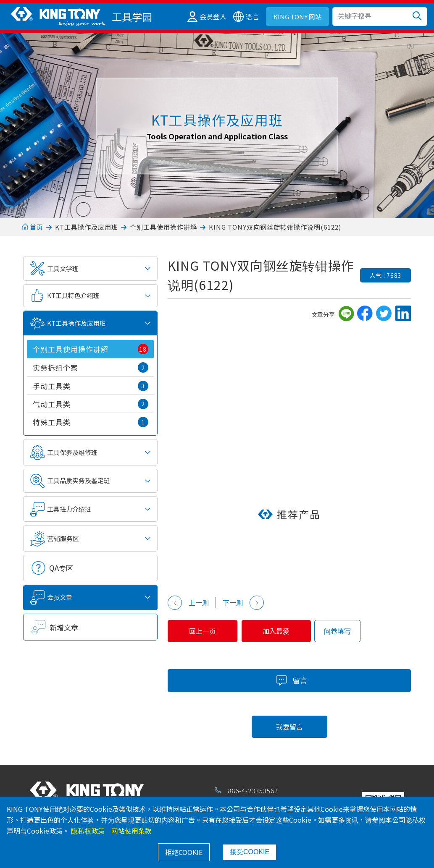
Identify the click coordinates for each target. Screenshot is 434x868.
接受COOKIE (250, 852)
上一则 (188, 603)
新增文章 (64, 627)
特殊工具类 (91, 422)
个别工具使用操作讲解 (163, 227)
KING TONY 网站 (297, 17)
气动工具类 (91, 404)
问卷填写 (347, 631)
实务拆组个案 (91, 368)
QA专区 (61, 568)
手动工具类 (91, 386)
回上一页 (205, 631)
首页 (33, 227)
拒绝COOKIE (184, 852)
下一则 (243, 603)
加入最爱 (284, 631)
